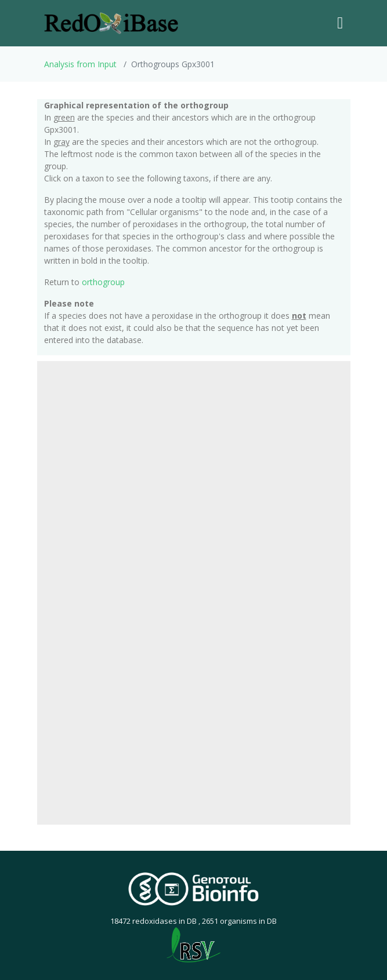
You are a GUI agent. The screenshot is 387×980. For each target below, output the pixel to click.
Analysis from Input (80, 64)
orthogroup (103, 282)
